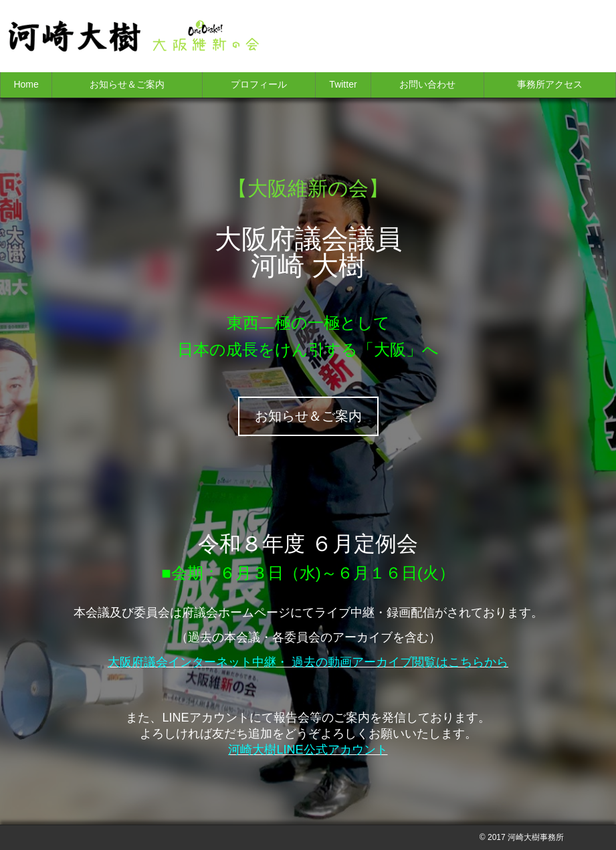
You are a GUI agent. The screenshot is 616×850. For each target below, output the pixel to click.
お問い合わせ (427, 84)
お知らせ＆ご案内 (127, 84)
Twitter (343, 84)
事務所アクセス (550, 84)
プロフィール (259, 84)
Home (26, 84)
